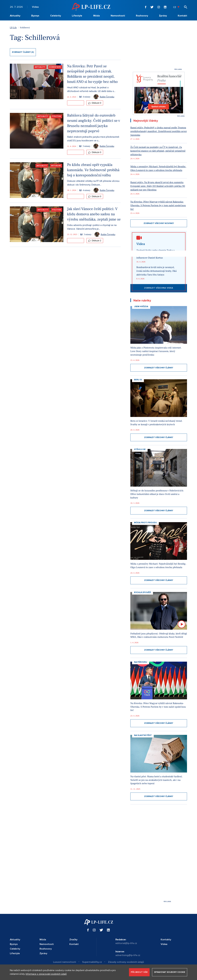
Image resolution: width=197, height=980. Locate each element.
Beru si (138, 380)
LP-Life (13, 28)
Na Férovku (141, 662)
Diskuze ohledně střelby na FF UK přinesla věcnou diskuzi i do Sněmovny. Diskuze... (93, 183)
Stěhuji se (140, 449)
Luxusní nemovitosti (65, 962)
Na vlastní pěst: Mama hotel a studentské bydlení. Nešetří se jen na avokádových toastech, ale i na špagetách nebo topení (156, 780)
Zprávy (163, 16)
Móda (96, 16)
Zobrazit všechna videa (159, 288)
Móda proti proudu (145, 523)
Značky (73, 940)
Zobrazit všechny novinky (159, 223)
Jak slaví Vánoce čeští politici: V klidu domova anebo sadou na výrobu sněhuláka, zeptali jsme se (94, 214)
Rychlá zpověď (143, 592)
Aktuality (15, 16)
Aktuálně (56, 166)
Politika (57, 116)
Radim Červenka (107, 97)
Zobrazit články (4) (23, 52)
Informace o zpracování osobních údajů (46, 974)
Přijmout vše (139, 972)
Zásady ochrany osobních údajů (126, 962)
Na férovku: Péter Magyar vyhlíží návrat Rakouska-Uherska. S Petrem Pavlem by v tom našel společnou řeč (158, 205)
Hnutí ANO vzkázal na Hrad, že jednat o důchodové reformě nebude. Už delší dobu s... (91, 89)
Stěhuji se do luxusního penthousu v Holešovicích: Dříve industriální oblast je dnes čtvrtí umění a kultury (157, 494)
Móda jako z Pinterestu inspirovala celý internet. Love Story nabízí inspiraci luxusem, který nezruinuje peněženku (156, 351)
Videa (35, 7)
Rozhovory (142, 16)
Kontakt (182, 16)
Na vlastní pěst (143, 735)
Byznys (35, 16)
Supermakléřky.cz (92, 962)
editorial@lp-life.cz (126, 943)
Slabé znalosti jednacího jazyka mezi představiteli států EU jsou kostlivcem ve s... (93, 139)
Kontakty (166, 940)
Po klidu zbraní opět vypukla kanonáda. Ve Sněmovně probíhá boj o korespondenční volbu (93, 170)
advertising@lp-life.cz (128, 955)
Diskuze (95, 103)
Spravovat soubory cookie (170, 972)
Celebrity (56, 16)
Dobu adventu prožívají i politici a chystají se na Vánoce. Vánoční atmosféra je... (92, 227)
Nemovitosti (118, 16)
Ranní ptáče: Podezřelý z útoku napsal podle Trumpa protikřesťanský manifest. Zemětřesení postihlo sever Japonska (159, 131)
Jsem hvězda (141, 307)
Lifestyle (77, 16)
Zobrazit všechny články (159, 368)
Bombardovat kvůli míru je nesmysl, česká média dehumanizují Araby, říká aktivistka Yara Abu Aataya (156, 271)
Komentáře (55, 67)
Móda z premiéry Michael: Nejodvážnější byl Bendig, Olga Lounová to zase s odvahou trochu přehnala (158, 168)
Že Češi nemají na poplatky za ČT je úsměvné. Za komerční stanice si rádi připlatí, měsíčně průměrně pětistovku (158, 151)
